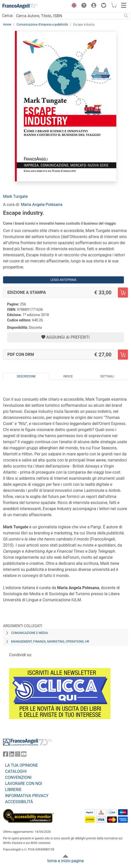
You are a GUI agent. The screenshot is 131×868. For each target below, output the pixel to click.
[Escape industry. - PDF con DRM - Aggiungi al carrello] (123, 355)
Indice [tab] (68, 376)
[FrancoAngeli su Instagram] (18, 755)
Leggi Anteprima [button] (63, 280)
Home (7, 25)
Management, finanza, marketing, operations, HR (50, 642)
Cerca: (8, 16)
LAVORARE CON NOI (24, 784)
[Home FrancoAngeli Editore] (20, 6)
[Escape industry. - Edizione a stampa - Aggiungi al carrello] (123, 293)
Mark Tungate (15, 196)
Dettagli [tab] (107, 376)
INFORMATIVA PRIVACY (27, 796)
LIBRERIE (13, 790)
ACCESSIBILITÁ (19, 802)
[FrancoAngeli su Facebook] (6, 755)
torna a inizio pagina (65, 861)
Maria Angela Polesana (42, 205)
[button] (73, 6)
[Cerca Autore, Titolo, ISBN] (68, 16)
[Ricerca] (126, 16)
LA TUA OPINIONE (22, 765)
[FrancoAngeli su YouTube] (24, 755)
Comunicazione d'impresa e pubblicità (42, 25)
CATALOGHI (16, 771)
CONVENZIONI (18, 777)
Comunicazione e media (30, 633)
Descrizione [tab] (26, 376)
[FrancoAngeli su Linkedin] (12, 755)
